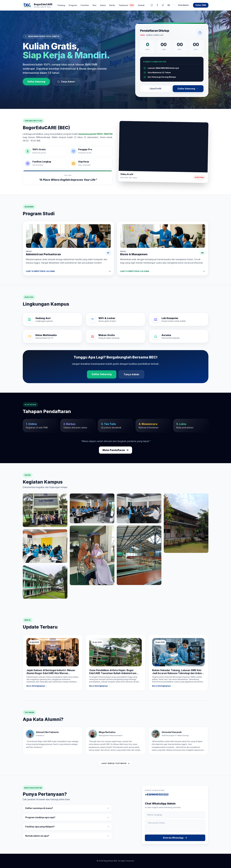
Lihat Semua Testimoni (115, 763)
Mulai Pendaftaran (115, 450)
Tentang (61, 5)
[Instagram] (152, 5)
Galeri (103, 5)
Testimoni (127, 5)
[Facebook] (157, 5)
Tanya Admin (66, 82)
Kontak (141, 5)
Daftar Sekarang (36, 82)
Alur (94, 5)
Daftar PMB (201, 5)
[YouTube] (169, 5)
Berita (112, 5)
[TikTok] (163, 5)
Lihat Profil (155, 89)
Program (73, 5)
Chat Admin (183, 5)
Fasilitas (85, 5)
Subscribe (199, 177)
